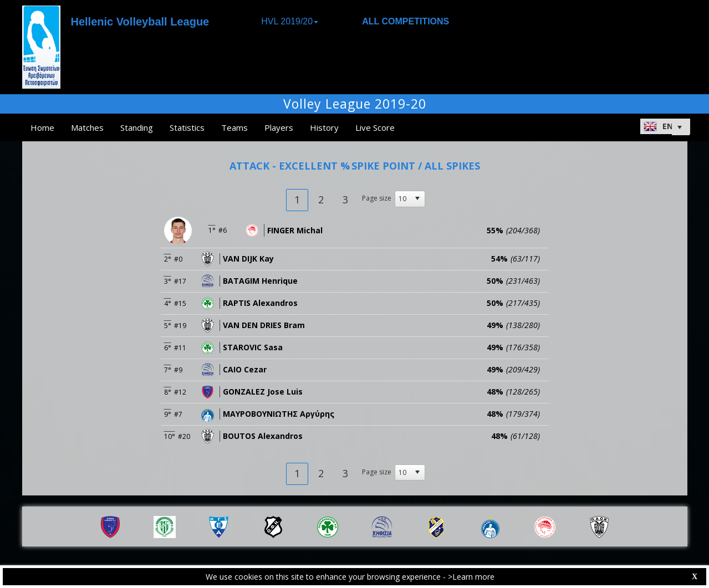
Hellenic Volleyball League (140, 22)
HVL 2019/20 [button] (290, 21)
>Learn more (471, 577)
